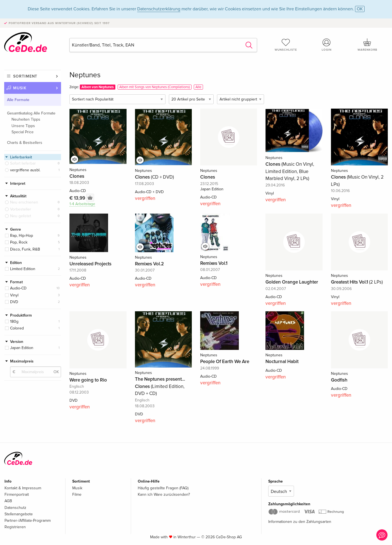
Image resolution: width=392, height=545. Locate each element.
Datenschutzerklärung (159, 9)
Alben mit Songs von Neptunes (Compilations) (155, 87)
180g (14, 321)
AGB (8, 501)
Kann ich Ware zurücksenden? (164, 494)
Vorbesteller (21, 209)
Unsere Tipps (23, 126)
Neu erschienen (24, 202)
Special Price (23, 132)
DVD (14, 302)
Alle (198, 87)
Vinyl (14, 295)
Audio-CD (18, 288)
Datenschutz (15, 508)
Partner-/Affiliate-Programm (28, 521)
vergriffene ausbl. (25, 170)
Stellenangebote (19, 514)
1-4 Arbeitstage (82, 204)
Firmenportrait (17, 494)
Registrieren (15, 527)
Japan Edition (22, 348)
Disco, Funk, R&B (25, 249)
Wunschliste (286, 45)
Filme (77, 494)
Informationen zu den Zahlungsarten (300, 522)
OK (360, 9)
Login (327, 45)
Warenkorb (367, 45)
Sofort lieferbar (23, 163)
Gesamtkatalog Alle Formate (31, 113)
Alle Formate (18, 100)
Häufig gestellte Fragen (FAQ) (163, 488)
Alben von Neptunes (98, 87)
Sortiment (25, 76)
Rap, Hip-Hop (22, 236)
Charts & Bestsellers (25, 143)
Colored (17, 328)
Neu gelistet (21, 216)
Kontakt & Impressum (23, 488)
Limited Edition (23, 269)
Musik (20, 88)
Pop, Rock (19, 242)
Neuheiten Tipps (26, 119)
